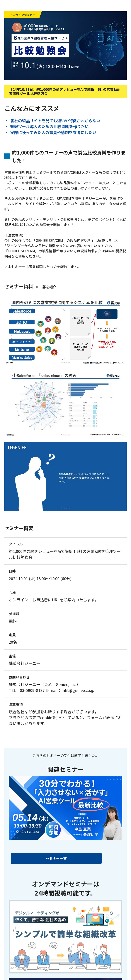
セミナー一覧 (56, 858)
